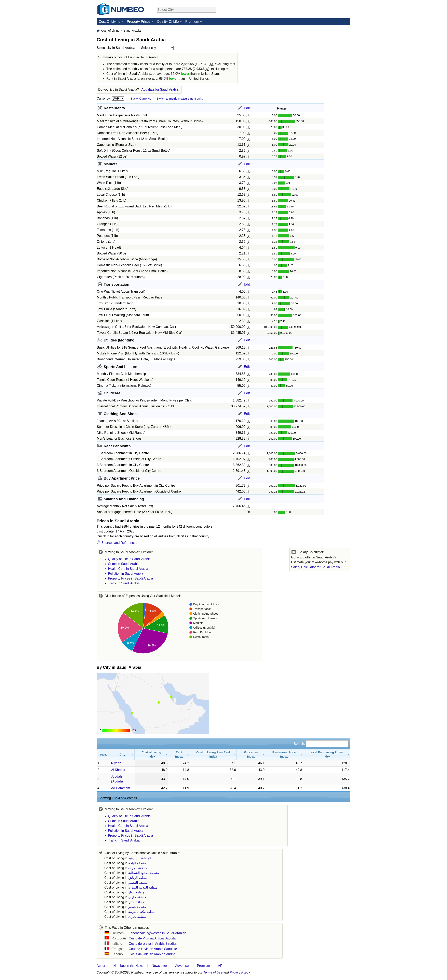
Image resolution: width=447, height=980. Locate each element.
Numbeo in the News (128, 966)
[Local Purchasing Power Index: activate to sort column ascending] (327, 755)
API (221, 966)
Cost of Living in (128, 858)
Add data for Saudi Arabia (160, 90)
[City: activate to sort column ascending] (122, 755)
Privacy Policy (240, 972)
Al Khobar (118, 770)
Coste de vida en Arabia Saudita (152, 954)
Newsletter (160, 966)
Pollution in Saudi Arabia (126, 574)
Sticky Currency (141, 99)
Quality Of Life (168, 22)
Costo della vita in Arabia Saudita (153, 944)
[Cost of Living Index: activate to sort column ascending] (151, 755)
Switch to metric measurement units (180, 99)
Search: (321, 744)
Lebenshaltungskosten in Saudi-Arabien (157, 933)
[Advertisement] (320, 54)
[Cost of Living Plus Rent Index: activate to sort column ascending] (213, 755)
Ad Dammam (120, 788)
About (101, 966)
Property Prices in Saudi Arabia (130, 578)
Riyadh (116, 763)
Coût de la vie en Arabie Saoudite (153, 949)
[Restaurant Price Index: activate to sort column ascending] (284, 755)
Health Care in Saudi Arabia (128, 569)
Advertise (182, 966)
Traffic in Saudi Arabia (124, 583)
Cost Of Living (110, 22)
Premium (192, 22)
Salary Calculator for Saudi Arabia (315, 567)
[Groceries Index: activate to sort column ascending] (251, 755)
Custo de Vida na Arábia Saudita (152, 938)
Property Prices (139, 22)
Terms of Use (213, 972)
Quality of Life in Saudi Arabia (129, 559)
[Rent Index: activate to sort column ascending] (179, 755)
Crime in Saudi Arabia (124, 564)
